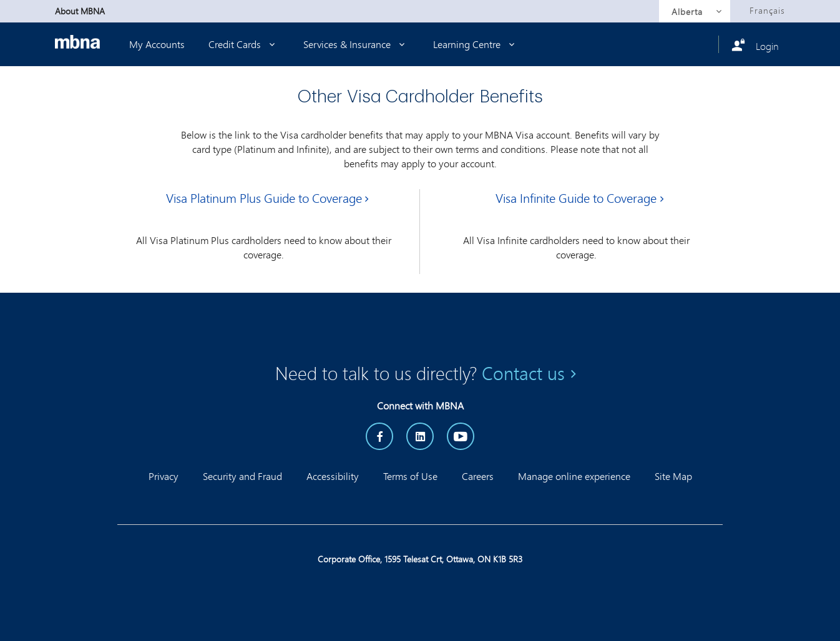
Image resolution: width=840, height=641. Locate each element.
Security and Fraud (242, 476)
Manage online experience (574, 476)
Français (767, 10)
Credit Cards (244, 44)
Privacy (164, 476)
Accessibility (333, 476)
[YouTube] (461, 436)
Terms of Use (410, 476)
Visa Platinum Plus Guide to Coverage (264, 198)
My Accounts (157, 44)
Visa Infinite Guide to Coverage (576, 198)
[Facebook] (379, 436)
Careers (478, 476)
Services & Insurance (356, 44)
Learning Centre (476, 44)
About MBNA (80, 11)
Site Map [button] (673, 476)
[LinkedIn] (420, 436)
